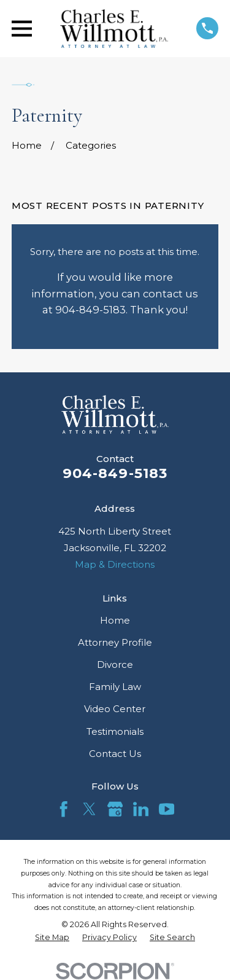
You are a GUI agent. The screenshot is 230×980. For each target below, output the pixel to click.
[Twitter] (90, 809)
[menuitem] (52, 938)
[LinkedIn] (141, 809)
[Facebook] (64, 809)
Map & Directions (115, 564)
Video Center (115, 709)
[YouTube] (167, 809)
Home (115, 620)
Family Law (115, 687)
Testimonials (115, 731)
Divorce (115, 664)
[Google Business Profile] (115, 809)
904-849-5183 (115, 473)
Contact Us (115, 754)
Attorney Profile (115, 642)
